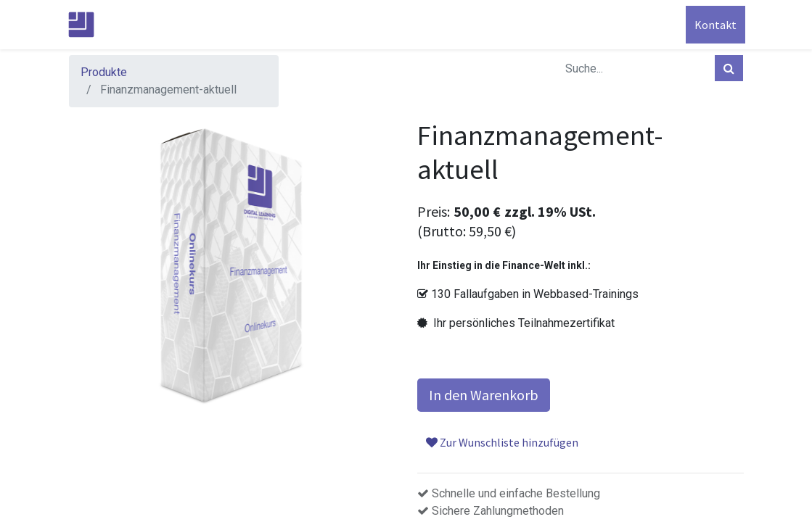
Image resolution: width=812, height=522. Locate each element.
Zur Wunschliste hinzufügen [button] (502, 442)
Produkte (104, 72)
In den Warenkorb (484, 395)
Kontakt (714, 25)
